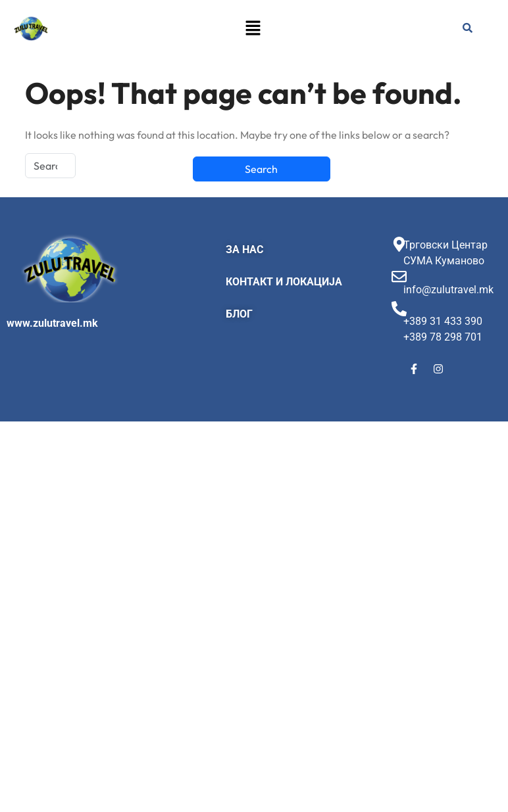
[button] (253, 28)
